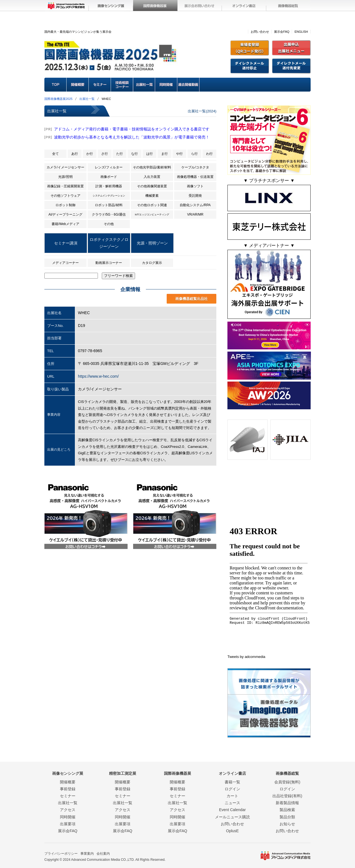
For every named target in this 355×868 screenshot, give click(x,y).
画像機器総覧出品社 (192, 299)
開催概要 (78, 85)
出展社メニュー (291, 48)
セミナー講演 (66, 243)
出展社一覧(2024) (202, 111)
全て (55, 154)
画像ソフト (195, 186)
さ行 (105, 154)
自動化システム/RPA (195, 205)
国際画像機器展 (155, 6)
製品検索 (287, 810)
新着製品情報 (287, 803)
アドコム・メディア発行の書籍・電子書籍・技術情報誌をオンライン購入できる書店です (132, 129)
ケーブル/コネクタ (195, 167)
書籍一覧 (232, 782)
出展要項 (68, 824)
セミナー (100, 85)
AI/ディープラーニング (66, 215)
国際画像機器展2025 (58, 99)
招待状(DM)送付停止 (250, 66)
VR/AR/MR (195, 215)
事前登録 (68, 789)
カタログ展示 (152, 263)
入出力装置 (152, 177)
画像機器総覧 (288, 6)
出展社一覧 (144, 85)
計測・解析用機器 (109, 186)
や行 (179, 154)
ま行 (164, 154)
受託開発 (195, 196)
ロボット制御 (65, 205)
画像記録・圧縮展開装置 (65, 186)
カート (232, 796)
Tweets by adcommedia (246, 657)
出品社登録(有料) (287, 796)
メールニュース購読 (232, 817)
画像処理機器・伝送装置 (195, 177)
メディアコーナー (65, 263)
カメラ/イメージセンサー (65, 167)
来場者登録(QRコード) (250, 48)
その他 (109, 224)
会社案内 (103, 854)
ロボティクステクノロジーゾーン (109, 243)
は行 (149, 154)
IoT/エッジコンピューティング (152, 215)
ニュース (232, 803)
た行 (120, 154)
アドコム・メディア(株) (67, 6)
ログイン (232, 789)
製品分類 (287, 817)
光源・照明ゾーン (152, 243)
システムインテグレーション (109, 196)
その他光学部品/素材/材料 (152, 167)
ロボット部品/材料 (109, 205)
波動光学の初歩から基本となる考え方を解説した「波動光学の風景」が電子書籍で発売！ (132, 137)
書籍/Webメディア (65, 224)
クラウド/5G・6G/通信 (109, 215)
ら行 (194, 154)
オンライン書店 (244, 6)
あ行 (75, 154)
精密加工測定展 (123, 773)
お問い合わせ (260, 32)
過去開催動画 (189, 85)
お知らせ (287, 824)
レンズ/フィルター (109, 167)
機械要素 (152, 196)
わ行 (209, 154)
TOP (55, 85)
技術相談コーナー (122, 85)
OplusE (232, 831)
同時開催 (166, 85)
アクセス (68, 810)
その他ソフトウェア (65, 196)
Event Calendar (233, 810)
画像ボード (109, 177)
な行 (135, 154)
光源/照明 (65, 177)
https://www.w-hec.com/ (98, 376)
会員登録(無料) (287, 782)
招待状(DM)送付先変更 (291, 66)
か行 (90, 154)
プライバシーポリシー (61, 854)
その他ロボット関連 (152, 205)
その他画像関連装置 (152, 186)
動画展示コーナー (109, 263)
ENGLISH (301, 32)
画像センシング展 (111, 6)
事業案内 (87, 854)
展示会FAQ (282, 32)
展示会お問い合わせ (200, 6)
